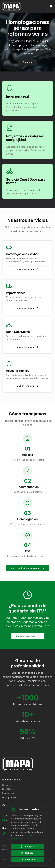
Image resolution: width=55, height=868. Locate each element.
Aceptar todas (28, 859)
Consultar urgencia (28, 636)
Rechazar (28, 853)
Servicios (7, 785)
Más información (28, 269)
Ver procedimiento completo (27, 568)
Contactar (27, 62)
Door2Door (8, 789)
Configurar (27, 846)
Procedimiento (9, 793)
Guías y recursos (10, 797)
